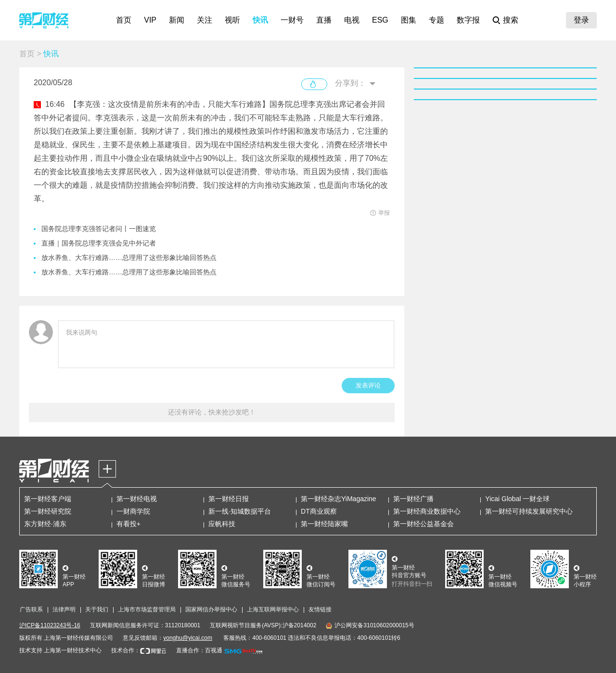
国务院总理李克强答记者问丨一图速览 (99, 229)
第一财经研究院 (48, 511)
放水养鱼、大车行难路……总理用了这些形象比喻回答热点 (129, 258)
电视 (352, 20)
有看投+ (128, 524)
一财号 (292, 20)
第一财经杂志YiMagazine (339, 499)
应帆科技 (222, 524)
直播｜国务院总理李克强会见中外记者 (99, 243)
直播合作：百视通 (199, 650)
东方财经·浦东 (45, 524)
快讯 (260, 20)
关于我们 (97, 609)
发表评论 (368, 385)
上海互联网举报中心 (273, 609)
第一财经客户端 (48, 499)
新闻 (177, 20)
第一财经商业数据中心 (427, 511)
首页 (124, 20)
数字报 (468, 20)
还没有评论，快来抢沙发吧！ (212, 412)
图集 (409, 20)
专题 (436, 20)
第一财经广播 (413, 499)
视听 (232, 20)
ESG (380, 20)
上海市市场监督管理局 (147, 609)
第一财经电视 (137, 499)
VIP (150, 20)
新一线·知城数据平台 (240, 511)
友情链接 (320, 609)
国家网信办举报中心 (211, 609)
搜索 (511, 20)
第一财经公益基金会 (423, 524)
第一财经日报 (229, 499)
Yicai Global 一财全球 (517, 499)
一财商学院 (133, 511)
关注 (205, 20)
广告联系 (31, 609)
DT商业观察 (319, 511)
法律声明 (64, 609)
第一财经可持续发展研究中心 (529, 511)
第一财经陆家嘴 (324, 524)
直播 (324, 20)
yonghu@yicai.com (188, 638)
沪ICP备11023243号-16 (50, 625)
